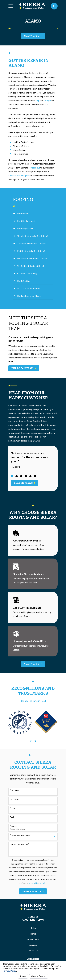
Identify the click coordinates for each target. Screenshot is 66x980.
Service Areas (33, 939)
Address (13, 826)
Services (33, 945)
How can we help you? (19, 844)
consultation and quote (19, 175)
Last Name (14, 799)
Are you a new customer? (21, 835)
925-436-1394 (33, 920)
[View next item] (35, 741)
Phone (12, 808)
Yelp (37, 100)
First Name (14, 790)
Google (47, 100)
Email (12, 817)
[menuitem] (33, 214)
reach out (35, 168)
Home (33, 934)
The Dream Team (24, 368)
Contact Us (33, 950)
